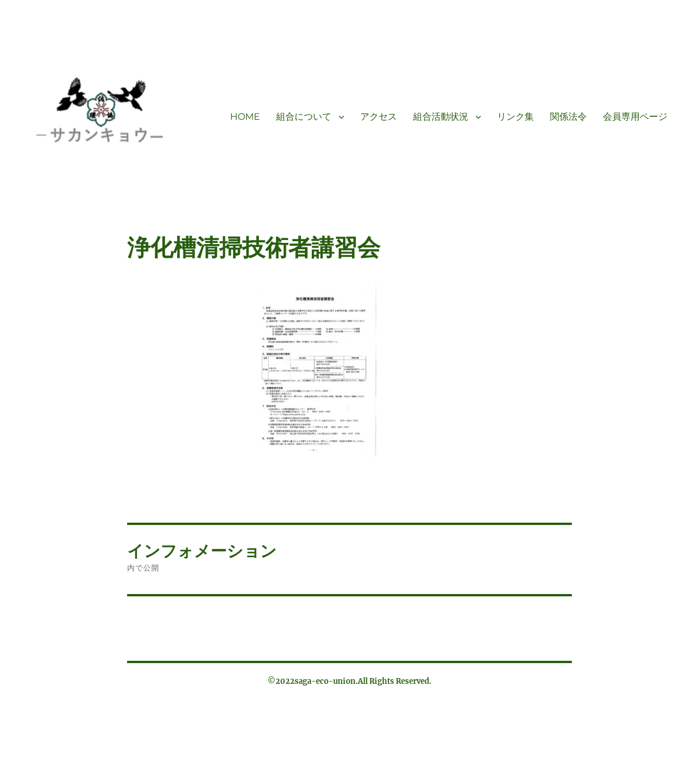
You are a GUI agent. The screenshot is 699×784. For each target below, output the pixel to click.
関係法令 (568, 117)
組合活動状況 (441, 117)
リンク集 (515, 117)
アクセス (379, 117)
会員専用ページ (635, 117)
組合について (304, 117)
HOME (245, 117)
